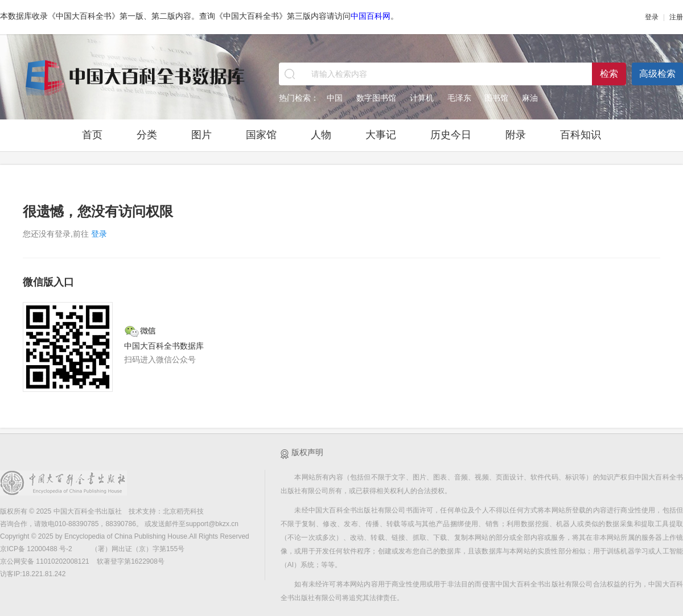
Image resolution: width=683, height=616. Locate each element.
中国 (335, 98)
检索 (609, 74)
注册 (676, 17)
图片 (201, 135)
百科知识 (581, 135)
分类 (147, 135)
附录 (516, 135)
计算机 (422, 98)
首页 (92, 135)
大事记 (381, 135)
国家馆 (261, 135)
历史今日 (451, 135)
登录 (652, 17)
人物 (321, 135)
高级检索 (657, 74)
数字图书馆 (376, 98)
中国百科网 (371, 16)
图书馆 (496, 98)
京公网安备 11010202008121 (45, 561)
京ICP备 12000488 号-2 (37, 549)
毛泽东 (459, 98)
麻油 (530, 98)
